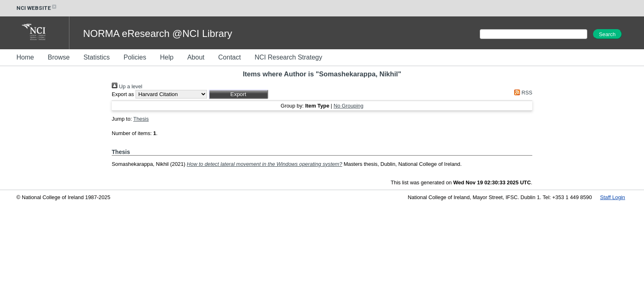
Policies (135, 57)
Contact (229, 57)
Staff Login (613, 197)
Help (167, 57)
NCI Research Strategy (289, 57)
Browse (59, 57)
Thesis (141, 119)
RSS (522, 93)
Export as (123, 94)
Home (25, 57)
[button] (238, 94)
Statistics (97, 57)
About (196, 57)
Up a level (127, 86)
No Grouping (348, 106)
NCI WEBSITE (37, 8)
